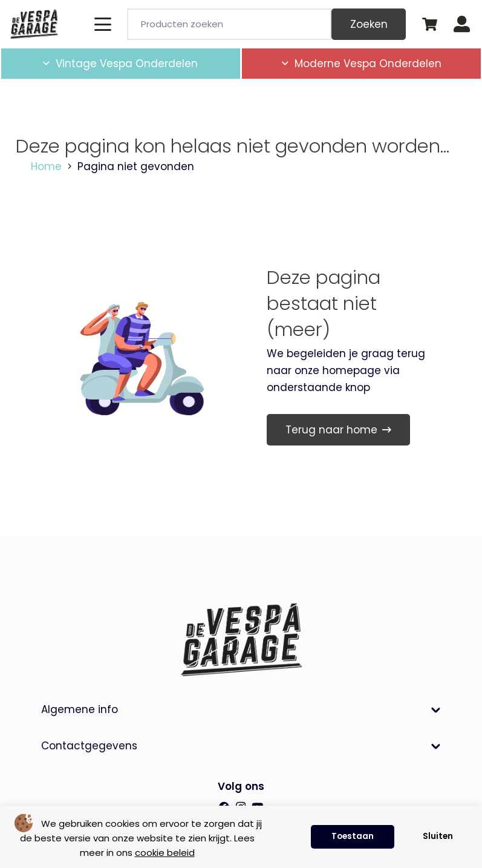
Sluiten (438, 836)
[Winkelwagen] (429, 24)
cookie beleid (165, 853)
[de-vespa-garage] (34, 24)
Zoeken (369, 24)
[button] (103, 24)
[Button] (462, 25)
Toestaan (353, 836)
